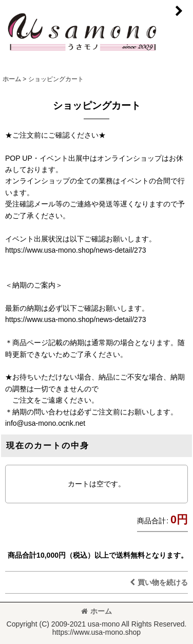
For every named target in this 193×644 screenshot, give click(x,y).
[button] (179, 11)
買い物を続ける (159, 582)
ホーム (96, 611)
